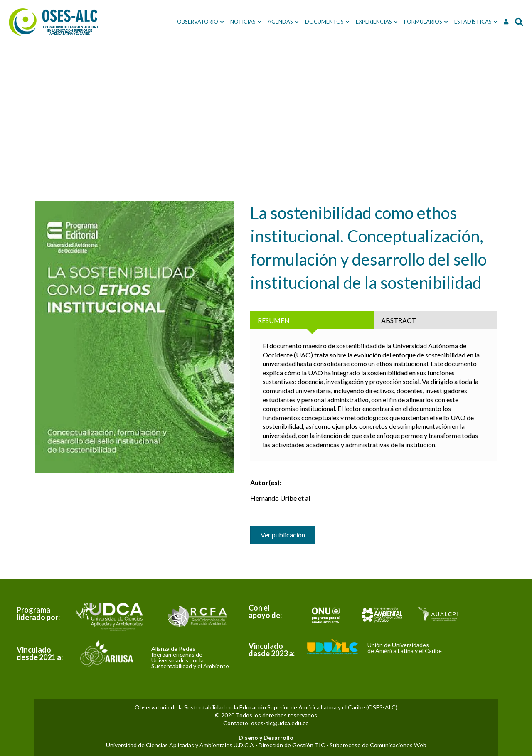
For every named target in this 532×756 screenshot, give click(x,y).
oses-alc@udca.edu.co (280, 723)
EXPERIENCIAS (356, 22)
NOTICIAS (225, 22)
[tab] (312, 320)
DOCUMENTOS (307, 22)
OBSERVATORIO (180, 22)
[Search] (500, 22)
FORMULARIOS (405, 22)
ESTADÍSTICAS (455, 22)
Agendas (262, 22)
